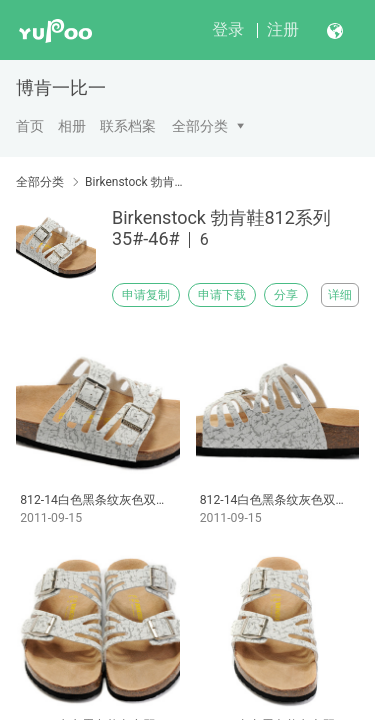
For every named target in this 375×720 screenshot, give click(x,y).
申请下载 (222, 295)
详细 (340, 295)
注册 (283, 29)
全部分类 (200, 126)
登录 (228, 29)
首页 (30, 126)
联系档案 (128, 126)
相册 (72, 126)
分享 (286, 295)
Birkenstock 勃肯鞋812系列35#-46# (137, 182)
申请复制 (146, 295)
